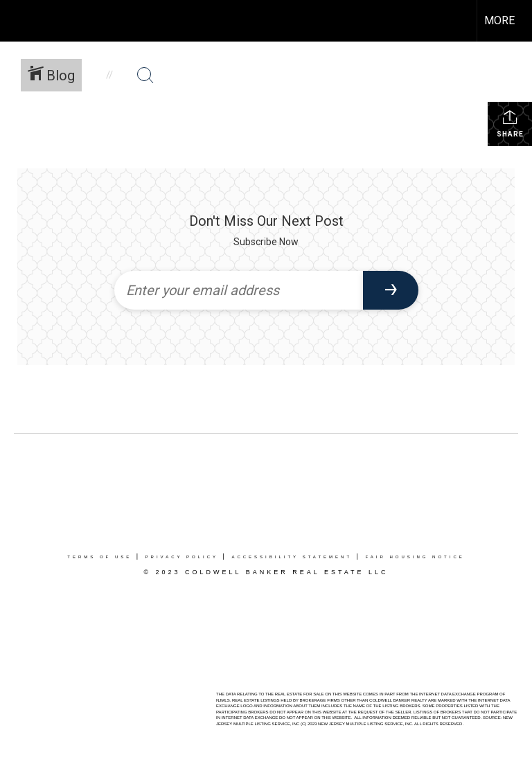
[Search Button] (145, 75)
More (499, 20)
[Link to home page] (18, 21)
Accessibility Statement (292, 557)
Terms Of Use (99, 557)
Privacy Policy (182, 557)
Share (510, 123)
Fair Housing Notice (415, 557)
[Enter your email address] (239, 290)
